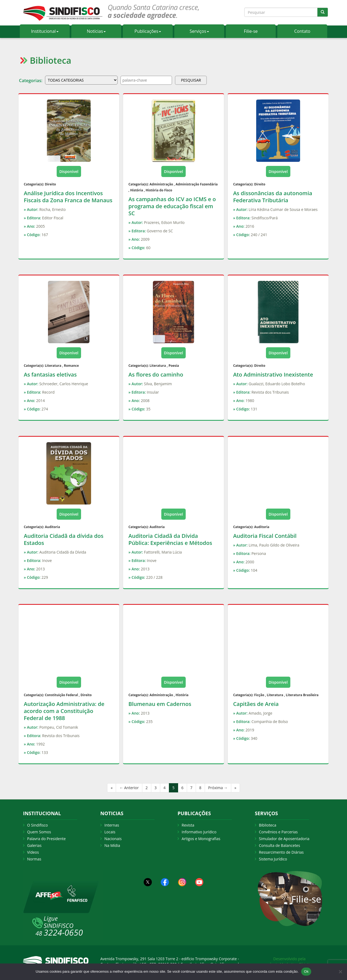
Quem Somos (39, 832)
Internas (112, 825)
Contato (302, 31)
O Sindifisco (37, 825)
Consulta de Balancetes (279, 845)
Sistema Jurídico (273, 859)
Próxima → (218, 788)
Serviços (199, 31)
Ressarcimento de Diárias (281, 852)
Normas (34, 859)
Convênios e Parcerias (278, 832)
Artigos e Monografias (201, 839)
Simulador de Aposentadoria (284, 839)
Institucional (45, 31)
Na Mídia (112, 845)
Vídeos (33, 852)
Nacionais (113, 839)
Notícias (96, 31)
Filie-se (251, 31)
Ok (306, 971)
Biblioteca (268, 825)
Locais (110, 832)
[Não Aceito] (340, 972)
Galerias (34, 845)
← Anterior (129, 788)
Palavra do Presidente (46, 839)
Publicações (148, 31)
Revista (188, 825)
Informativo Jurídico (199, 832)
